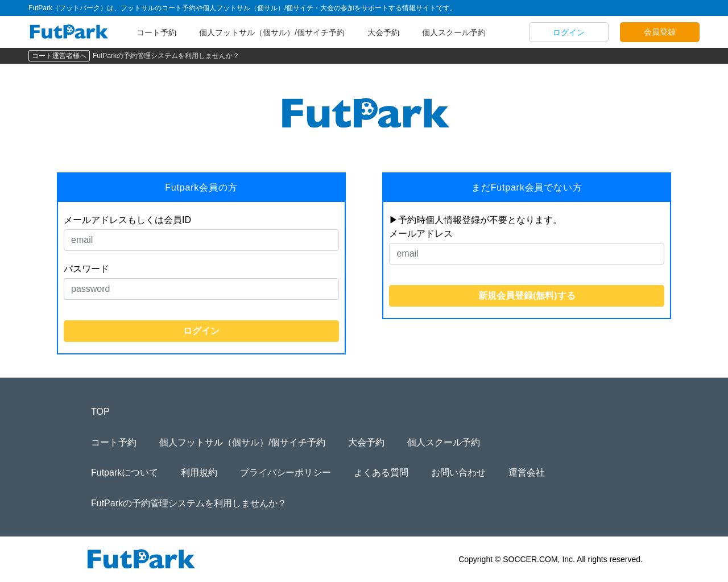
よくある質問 (381, 472)
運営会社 (527, 472)
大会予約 (383, 32)
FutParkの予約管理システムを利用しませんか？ (166, 56)
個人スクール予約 (454, 32)
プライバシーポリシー (286, 472)
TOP (100, 412)
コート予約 (156, 32)
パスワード (86, 269)
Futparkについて (125, 472)
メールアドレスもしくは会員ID (127, 220)
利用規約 (199, 472)
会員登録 (660, 32)
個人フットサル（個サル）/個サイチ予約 (272, 32)
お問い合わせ (458, 472)
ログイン (569, 32)
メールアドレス (421, 234)
